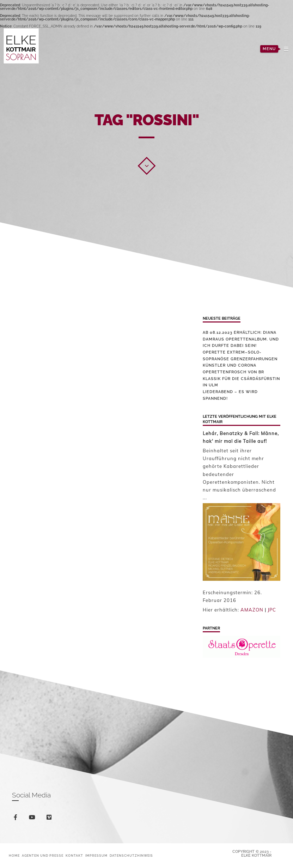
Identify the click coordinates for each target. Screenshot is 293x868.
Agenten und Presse (43, 856)
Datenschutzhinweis (131, 856)
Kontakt (74, 856)
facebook (17, 818)
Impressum (96, 856)
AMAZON (252, 610)
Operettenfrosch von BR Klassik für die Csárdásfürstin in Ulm (241, 379)
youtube (33, 819)
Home (14, 856)
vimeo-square (50, 819)
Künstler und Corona (230, 365)
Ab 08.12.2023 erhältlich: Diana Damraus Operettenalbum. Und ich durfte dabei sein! (241, 339)
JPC (272, 610)
